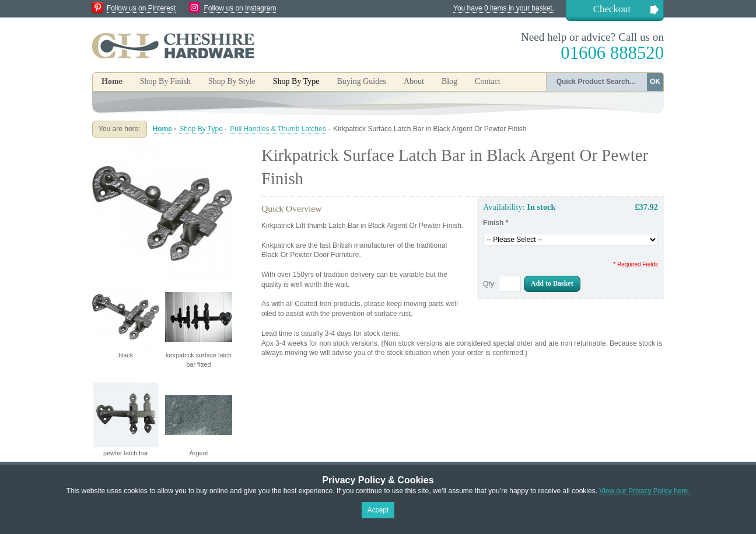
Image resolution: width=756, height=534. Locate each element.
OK (655, 82)
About (414, 81)
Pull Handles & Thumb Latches (278, 129)
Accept (378, 510)
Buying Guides (361, 81)
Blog (449, 81)
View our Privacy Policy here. (644, 491)
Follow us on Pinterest (141, 8)
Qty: (489, 284)
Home (112, 81)
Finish (496, 223)
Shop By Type (201, 129)
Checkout (612, 9)
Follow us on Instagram (240, 8)
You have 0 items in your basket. (504, 8)
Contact (488, 81)
